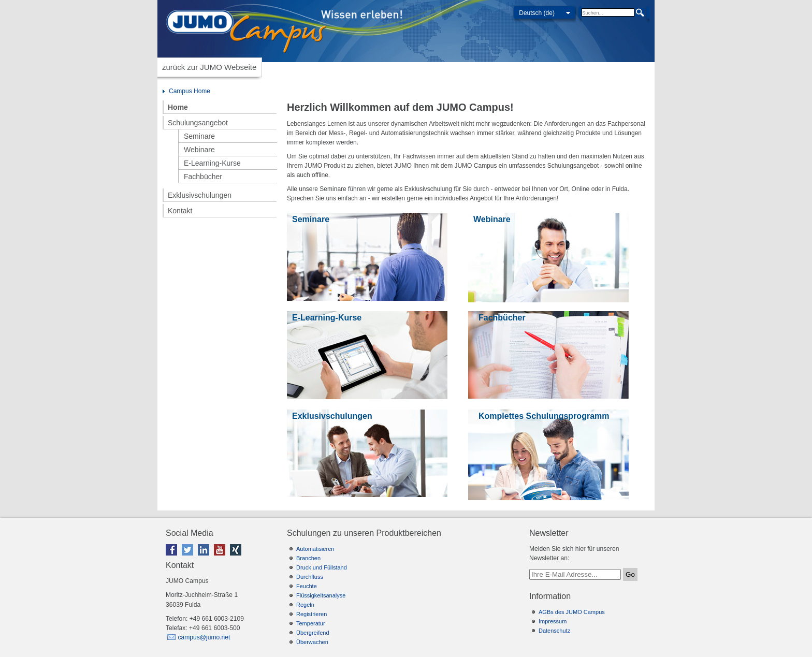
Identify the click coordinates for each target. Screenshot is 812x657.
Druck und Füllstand (322, 567)
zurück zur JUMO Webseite (209, 67)
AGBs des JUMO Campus (572, 612)
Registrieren (311, 614)
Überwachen (312, 642)
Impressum (553, 621)
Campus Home (190, 91)
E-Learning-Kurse (212, 163)
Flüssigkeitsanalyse (321, 595)
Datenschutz (554, 631)
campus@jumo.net (204, 637)
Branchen (308, 558)
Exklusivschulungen (200, 195)
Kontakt (180, 211)
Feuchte (307, 586)
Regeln (305, 605)
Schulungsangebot (198, 123)
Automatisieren (315, 549)
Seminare (199, 136)
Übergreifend (313, 633)
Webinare (199, 150)
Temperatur (311, 623)
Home (178, 107)
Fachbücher (203, 177)
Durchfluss (310, 577)
